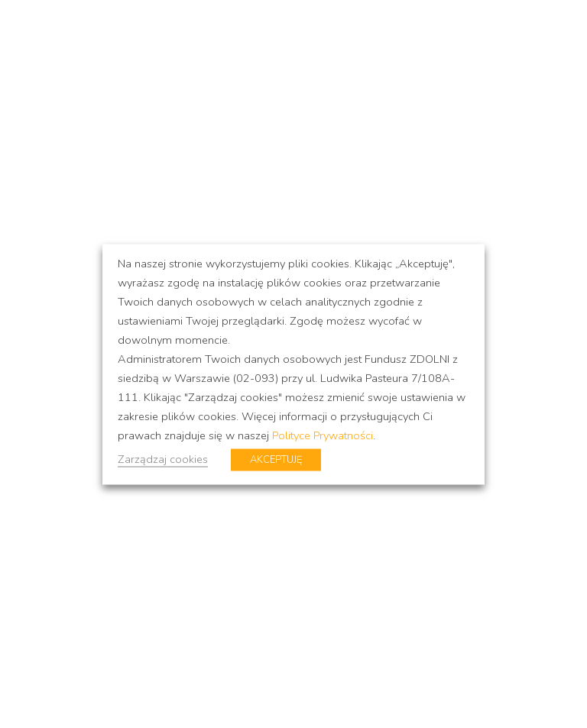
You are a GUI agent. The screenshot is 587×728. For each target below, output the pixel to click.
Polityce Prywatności (323, 435)
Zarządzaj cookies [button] (163, 458)
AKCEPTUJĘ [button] (276, 459)
